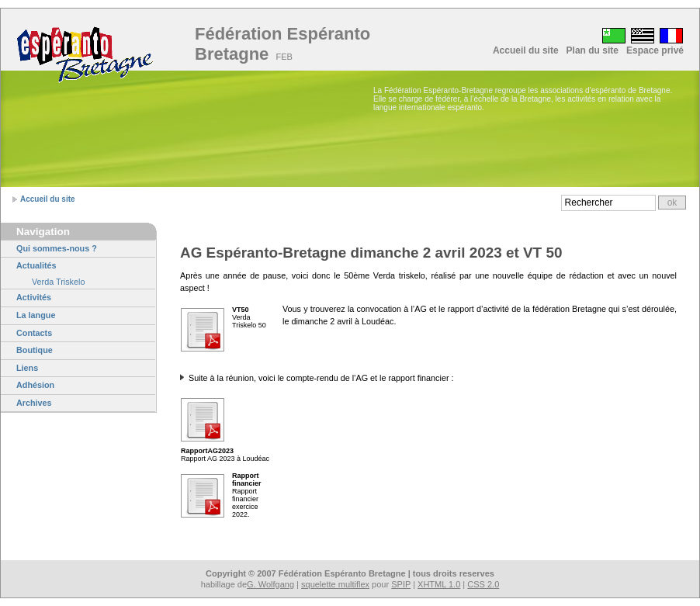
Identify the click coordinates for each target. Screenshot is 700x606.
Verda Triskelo (58, 282)
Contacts (34, 333)
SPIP (401, 584)
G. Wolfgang (270, 584)
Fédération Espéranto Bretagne (282, 44)
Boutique (35, 350)
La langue (36, 315)
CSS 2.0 (483, 584)
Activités (34, 297)
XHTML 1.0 (439, 584)
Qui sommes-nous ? (57, 248)
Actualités (36, 265)
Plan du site (593, 50)
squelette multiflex (335, 584)
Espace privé (655, 50)
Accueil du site (526, 50)
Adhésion (35, 385)
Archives (34, 403)
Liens (27, 368)
